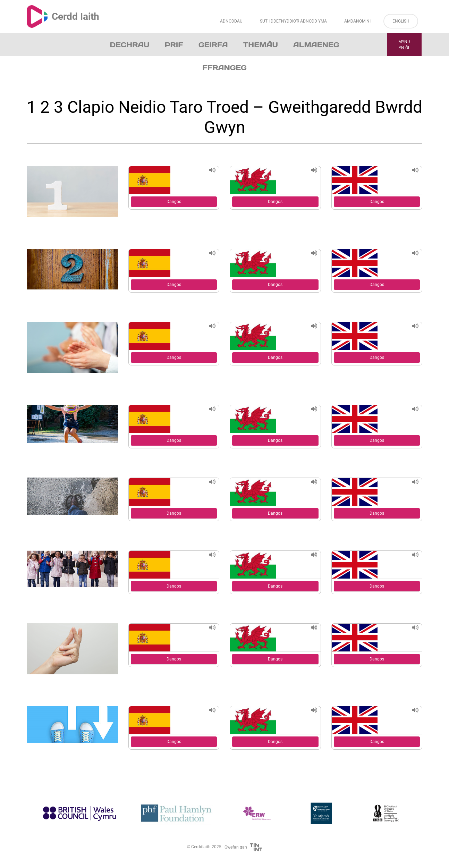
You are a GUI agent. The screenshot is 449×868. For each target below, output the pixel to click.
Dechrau (130, 45)
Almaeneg (316, 45)
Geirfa (213, 45)
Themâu (261, 45)
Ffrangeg (225, 68)
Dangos (174, 202)
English (401, 21)
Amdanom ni (357, 21)
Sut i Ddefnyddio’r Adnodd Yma (293, 21)
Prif (174, 45)
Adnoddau (231, 21)
